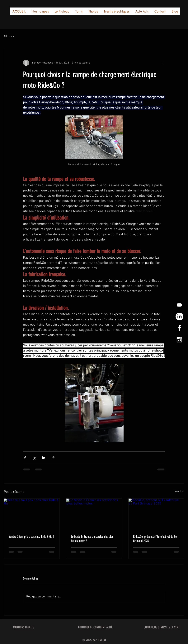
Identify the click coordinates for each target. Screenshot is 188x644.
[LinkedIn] (179, 317)
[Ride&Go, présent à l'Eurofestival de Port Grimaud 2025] (156, 514)
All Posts (9, 36)
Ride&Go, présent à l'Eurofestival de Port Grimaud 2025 (156, 539)
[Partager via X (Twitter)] (34, 458)
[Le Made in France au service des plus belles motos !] (94, 514)
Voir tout (179, 491)
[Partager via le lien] (53, 458)
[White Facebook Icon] (179, 328)
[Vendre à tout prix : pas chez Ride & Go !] (32, 514)
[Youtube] (179, 305)
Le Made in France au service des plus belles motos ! (92, 539)
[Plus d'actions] (163, 63)
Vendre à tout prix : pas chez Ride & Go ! (31, 537)
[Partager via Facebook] (25, 458)
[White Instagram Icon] (179, 340)
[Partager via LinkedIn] (44, 458)
